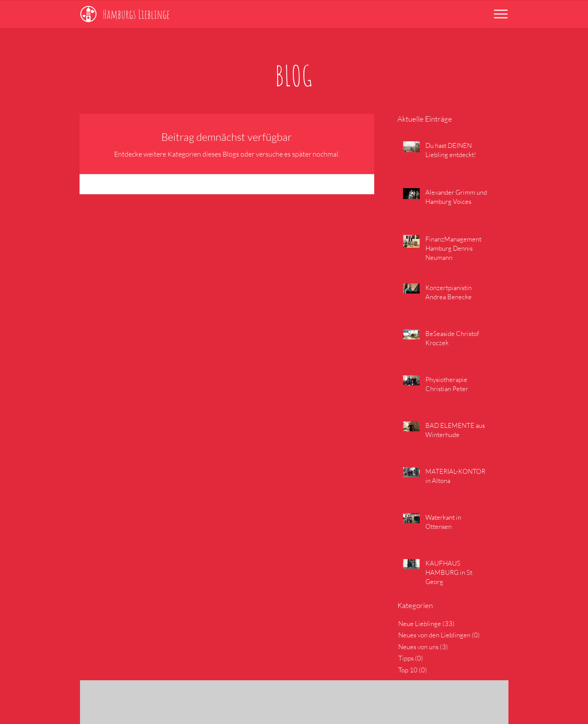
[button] (501, 14)
